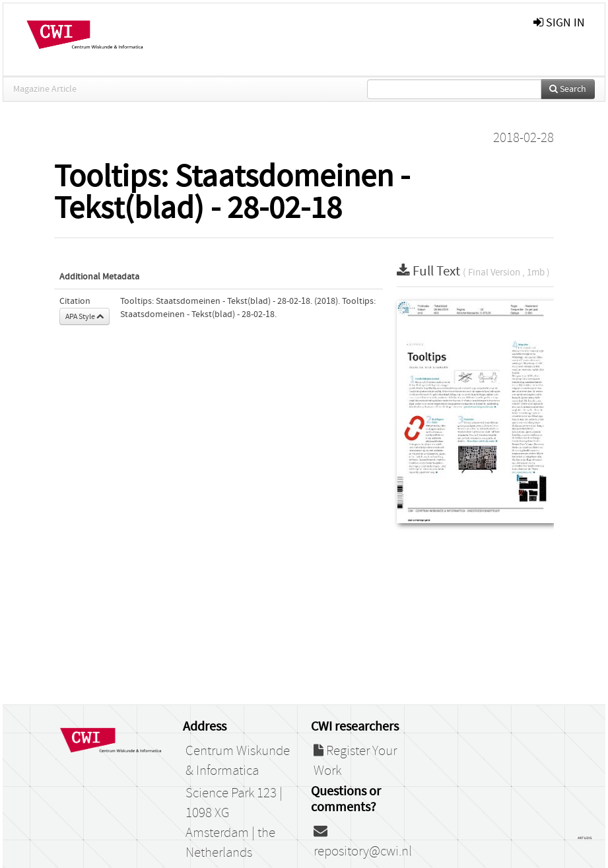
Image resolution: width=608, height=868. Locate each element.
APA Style (84, 316)
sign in (559, 23)
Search (568, 89)
